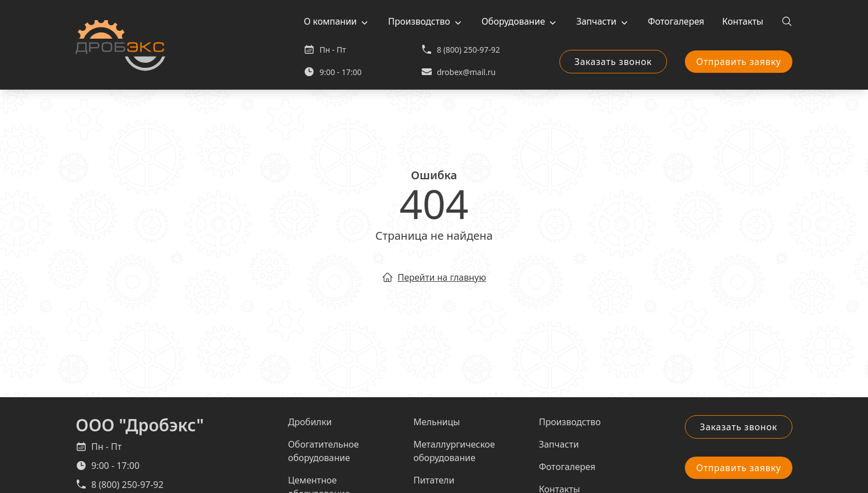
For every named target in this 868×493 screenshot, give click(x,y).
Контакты (743, 21)
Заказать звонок (613, 62)
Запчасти (596, 21)
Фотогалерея (676, 21)
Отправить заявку (739, 62)
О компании (330, 21)
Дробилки (310, 422)
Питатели (434, 480)
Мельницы (437, 422)
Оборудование (514, 21)
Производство (419, 21)
